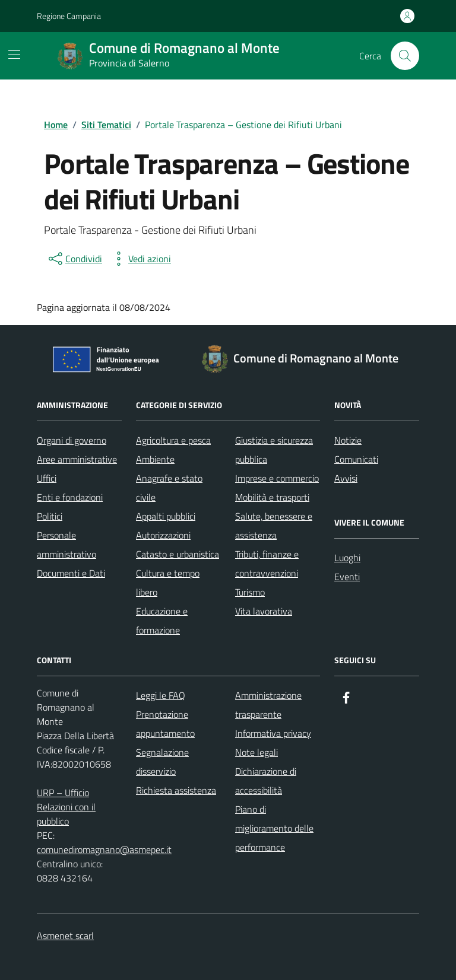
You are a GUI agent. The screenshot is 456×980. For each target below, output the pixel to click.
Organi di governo (72, 440)
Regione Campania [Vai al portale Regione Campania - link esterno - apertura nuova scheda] (69, 16)
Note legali (256, 752)
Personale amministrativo (66, 545)
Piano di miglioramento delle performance (274, 828)
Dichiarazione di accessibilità (266, 781)
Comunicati (356, 459)
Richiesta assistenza (176, 790)
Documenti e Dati (71, 573)
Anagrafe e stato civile (169, 488)
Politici (50, 516)
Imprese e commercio (277, 478)
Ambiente (155, 459)
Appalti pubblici (166, 516)
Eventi (347, 577)
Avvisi (346, 478)
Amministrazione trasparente (268, 705)
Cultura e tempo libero (168, 583)
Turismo (250, 592)
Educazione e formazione (162, 621)
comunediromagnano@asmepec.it (104, 849)
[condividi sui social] (74, 259)
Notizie (348, 440)
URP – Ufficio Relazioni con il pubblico (66, 807)
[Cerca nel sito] (405, 56)
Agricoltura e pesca (173, 440)
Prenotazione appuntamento (165, 724)
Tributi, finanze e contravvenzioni (267, 564)
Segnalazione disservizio (162, 762)
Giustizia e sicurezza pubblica (274, 450)
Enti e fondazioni (70, 497)
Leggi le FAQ (161, 695)
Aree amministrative (77, 459)
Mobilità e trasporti (272, 497)
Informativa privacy (273, 733)
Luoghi (347, 558)
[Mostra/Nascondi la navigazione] (14, 55)
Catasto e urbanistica (178, 554)
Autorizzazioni (163, 535)
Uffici (47, 478)
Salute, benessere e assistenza (274, 526)
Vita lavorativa (264, 611)
